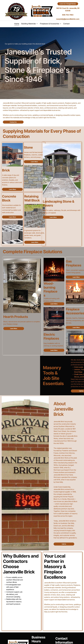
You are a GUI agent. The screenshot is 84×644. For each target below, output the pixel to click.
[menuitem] (17, 24)
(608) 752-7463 (66, 628)
